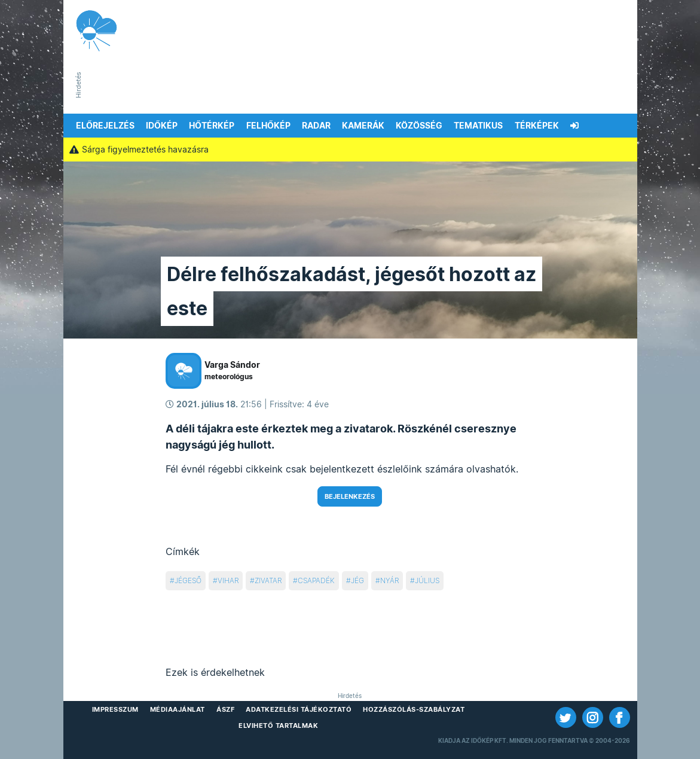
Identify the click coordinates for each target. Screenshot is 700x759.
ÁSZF (225, 709)
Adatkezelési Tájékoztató (299, 709)
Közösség (419, 126)
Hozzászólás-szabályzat (414, 709)
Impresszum (115, 709)
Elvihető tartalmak (278, 726)
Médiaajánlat (178, 709)
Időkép (162, 126)
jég (357, 580)
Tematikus (478, 126)
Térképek (537, 126)
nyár (389, 580)
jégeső (188, 580)
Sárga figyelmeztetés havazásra (139, 150)
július (427, 580)
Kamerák (363, 126)
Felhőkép (268, 126)
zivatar (268, 580)
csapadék (316, 580)
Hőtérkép (212, 126)
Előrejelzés (105, 126)
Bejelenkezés (350, 496)
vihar (228, 580)
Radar (316, 126)
